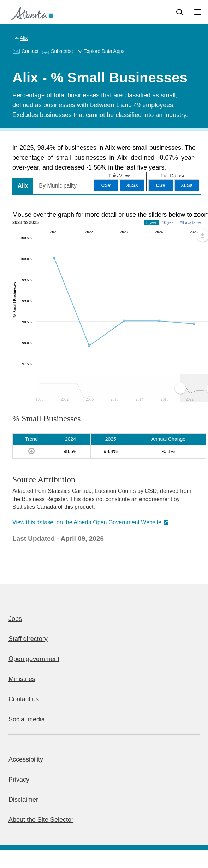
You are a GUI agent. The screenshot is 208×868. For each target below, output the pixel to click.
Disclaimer (23, 800)
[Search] (179, 12)
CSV (161, 185)
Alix (24, 38)
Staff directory (28, 639)
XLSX (187, 185)
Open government (34, 659)
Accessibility (26, 759)
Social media (27, 719)
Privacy (19, 780)
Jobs (15, 619)
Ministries (22, 679)
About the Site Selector (41, 820)
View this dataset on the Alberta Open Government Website (87, 522)
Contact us (24, 699)
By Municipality (58, 186)
